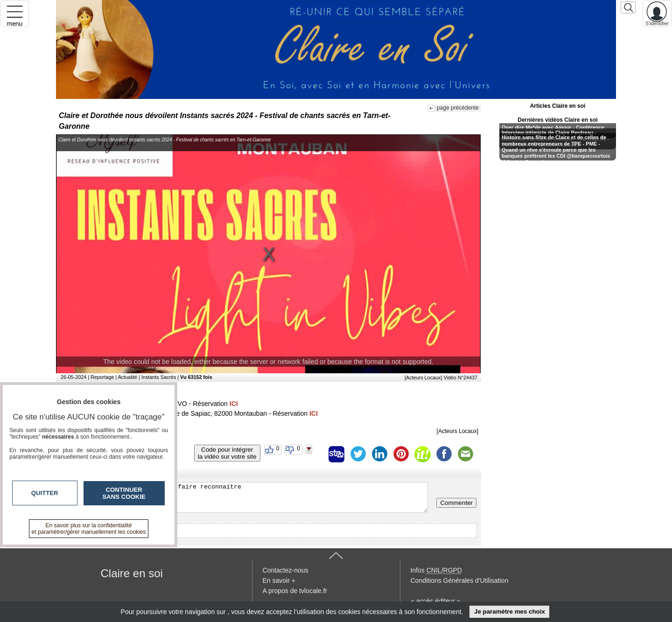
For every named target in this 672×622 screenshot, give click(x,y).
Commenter (456, 503)
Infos (436, 570)
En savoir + (279, 580)
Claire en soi (132, 573)
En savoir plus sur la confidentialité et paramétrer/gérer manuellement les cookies (89, 529)
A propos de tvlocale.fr (295, 591)
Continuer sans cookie (124, 493)
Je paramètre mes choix (510, 612)
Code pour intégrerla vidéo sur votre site (227, 453)
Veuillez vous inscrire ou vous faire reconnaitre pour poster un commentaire (244, 497)
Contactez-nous (286, 570)
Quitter (45, 493)
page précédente (458, 108)
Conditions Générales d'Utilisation (460, 580)
